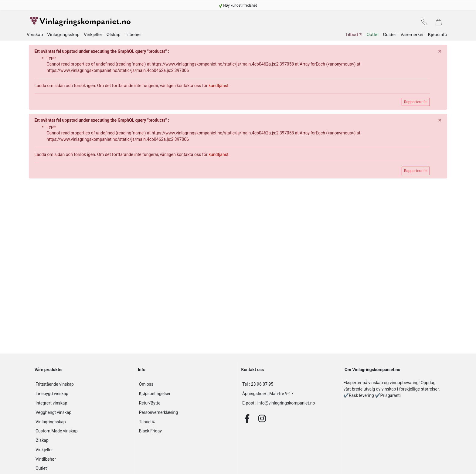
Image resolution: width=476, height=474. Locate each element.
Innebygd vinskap (52, 396)
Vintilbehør (46, 461)
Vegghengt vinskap (53, 414)
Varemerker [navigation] (412, 37)
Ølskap (42, 442)
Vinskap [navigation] (35, 37)
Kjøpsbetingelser (155, 396)
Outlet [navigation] (372, 37)
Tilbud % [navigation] (354, 37)
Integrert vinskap (51, 405)
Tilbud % (147, 424)
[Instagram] (262, 420)
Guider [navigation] (389, 37)
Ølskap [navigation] (114, 37)
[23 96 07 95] (290, 386)
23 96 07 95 (258, 386)
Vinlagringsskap (51, 424)
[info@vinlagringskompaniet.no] (290, 405)
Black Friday (150, 433)
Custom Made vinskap (57, 433)
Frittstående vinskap (55, 386)
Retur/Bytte (150, 405)
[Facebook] (247, 420)
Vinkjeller (44, 452)
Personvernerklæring (159, 414)
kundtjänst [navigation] (219, 88)
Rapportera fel (416, 104)
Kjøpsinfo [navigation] (438, 37)
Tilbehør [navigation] (133, 37)
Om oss (146, 386)
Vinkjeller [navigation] (93, 37)
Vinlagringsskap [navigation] (63, 37)
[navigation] (238, 5)
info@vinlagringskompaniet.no (279, 405)
